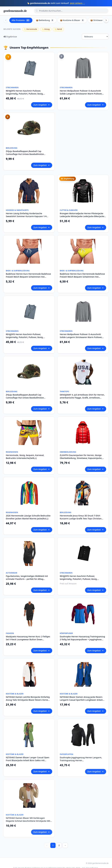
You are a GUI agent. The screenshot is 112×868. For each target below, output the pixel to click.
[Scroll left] (6, 20)
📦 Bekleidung (45, 20)
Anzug (46, 29)
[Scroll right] (106, 20)
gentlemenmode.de (15, 11)
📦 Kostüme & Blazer (72, 20)
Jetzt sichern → (78, 3)
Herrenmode (31, 29)
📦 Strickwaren (100, 20)
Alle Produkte (21, 20)
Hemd (58, 29)
